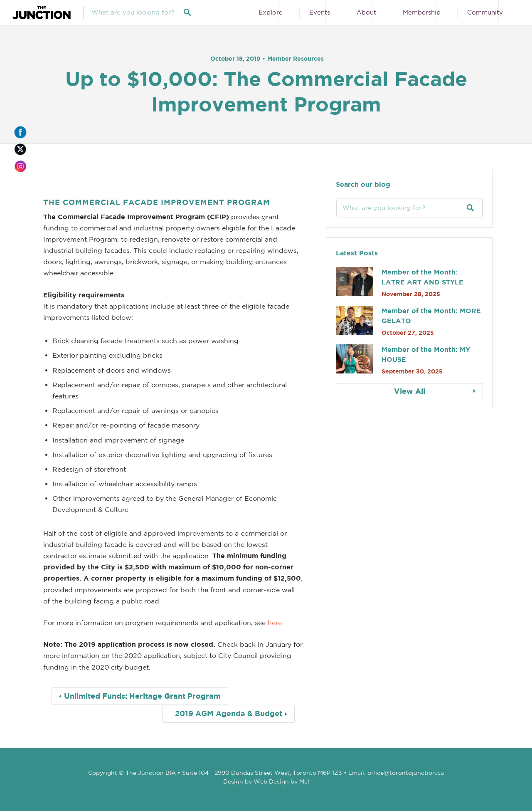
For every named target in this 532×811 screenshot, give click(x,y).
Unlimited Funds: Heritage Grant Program (142, 696)
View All (410, 391)
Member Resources (296, 58)
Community (485, 12)
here (275, 623)
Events (320, 12)
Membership (422, 12)
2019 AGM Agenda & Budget (229, 713)
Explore (271, 12)
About (366, 12)
